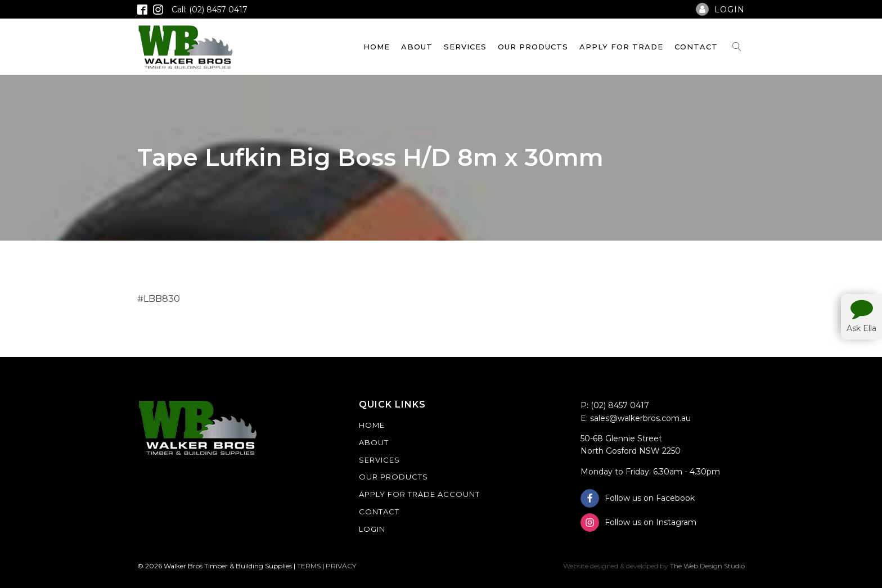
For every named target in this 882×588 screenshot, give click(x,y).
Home (377, 47)
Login (372, 529)
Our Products (533, 47)
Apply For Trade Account (419, 494)
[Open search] (737, 47)
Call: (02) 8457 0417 (210, 10)
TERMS (309, 566)
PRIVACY (341, 566)
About (417, 47)
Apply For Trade (621, 47)
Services (465, 47)
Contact (696, 47)
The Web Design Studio (707, 566)
